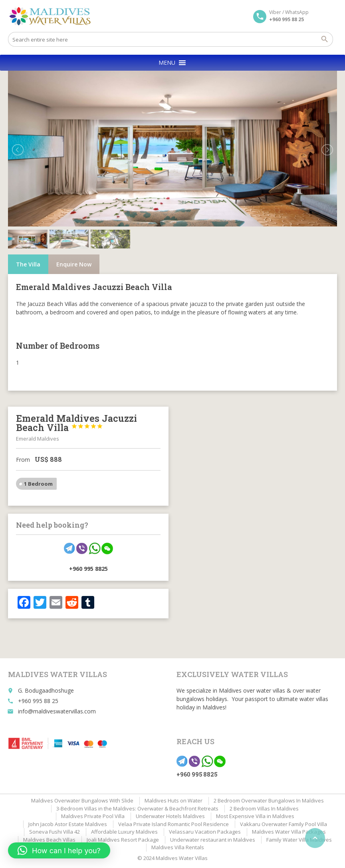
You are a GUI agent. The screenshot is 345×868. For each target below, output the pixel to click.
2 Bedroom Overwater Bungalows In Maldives (269, 800)
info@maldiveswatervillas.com (57, 711)
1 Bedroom (38, 484)
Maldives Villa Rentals (178, 847)
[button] (167, 63)
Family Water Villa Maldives (299, 840)
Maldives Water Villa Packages (289, 832)
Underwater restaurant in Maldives (213, 840)
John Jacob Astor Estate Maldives (68, 824)
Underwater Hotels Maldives (170, 816)
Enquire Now (74, 264)
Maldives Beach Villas (49, 840)
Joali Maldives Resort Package (123, 840)
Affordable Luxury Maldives (124, 832)
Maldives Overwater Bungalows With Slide (82, 800)
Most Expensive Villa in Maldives (255, 816)
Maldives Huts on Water (173, 800)
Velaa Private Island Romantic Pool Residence (173, 824)
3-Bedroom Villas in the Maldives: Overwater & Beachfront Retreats (137, 808)
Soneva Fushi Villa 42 (55, 832)
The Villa (28, 264)
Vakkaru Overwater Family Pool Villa (284, 824)
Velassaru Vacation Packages (205, 832)
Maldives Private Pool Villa (93, 816)
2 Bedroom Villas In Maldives (264, 808)
